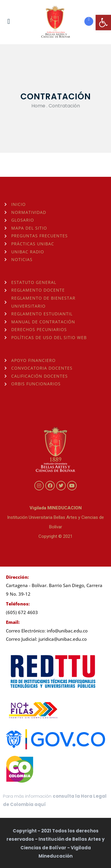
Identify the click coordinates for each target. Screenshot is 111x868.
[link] (103, 23)
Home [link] (38, 106)
